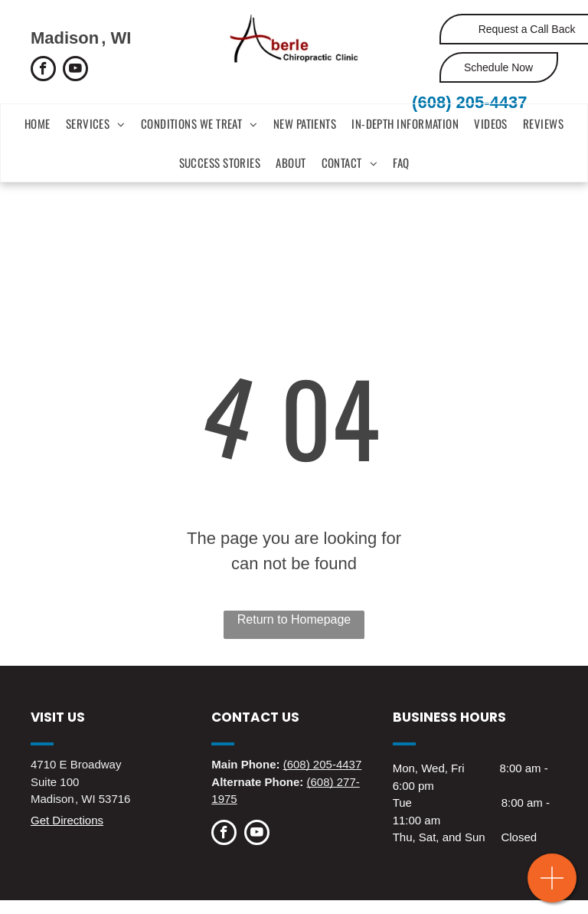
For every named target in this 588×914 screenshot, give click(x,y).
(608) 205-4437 (469, 102)
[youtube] (75, 70)
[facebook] (43, 70)
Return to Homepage (294, 619)
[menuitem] (38, 124)
